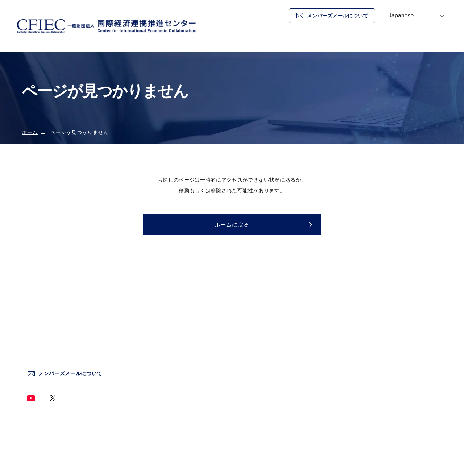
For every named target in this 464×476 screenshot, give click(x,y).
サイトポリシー (364, 320)
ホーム (262, 41)
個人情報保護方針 (366, 336)
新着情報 (357, 41)
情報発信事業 (264, 367)
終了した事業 (264, 383)
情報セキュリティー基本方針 (380, 351)
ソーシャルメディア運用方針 (380, 367)
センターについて (269, 320)
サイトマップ (361, 383)
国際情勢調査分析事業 (275, 351)
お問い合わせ (437, 41)
